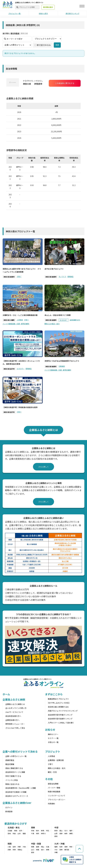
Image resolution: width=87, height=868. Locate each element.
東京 (38, 833)
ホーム (6, 694)
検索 (57, 45)
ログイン (9, 807)
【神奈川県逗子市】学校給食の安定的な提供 (20, 407)
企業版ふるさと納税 (14, 699)
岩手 (21, 831)
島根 (38, 847)
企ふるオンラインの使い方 (16, 708)
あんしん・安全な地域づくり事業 (58, 315)
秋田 (14, 833)
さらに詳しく (43, 467)
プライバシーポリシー (57, 800)
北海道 (10, 831)
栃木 (38, 831)
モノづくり (62, 276)
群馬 (43, 831)
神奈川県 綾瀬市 (9, 277)
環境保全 (70, 276)
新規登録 (9, 811)
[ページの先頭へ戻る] (79, 849)
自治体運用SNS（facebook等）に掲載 (21, 788)
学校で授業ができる (13, 776)
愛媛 (48, 850)
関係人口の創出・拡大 (52, 324)
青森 (16, 831)
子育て (19, 276)
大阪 (24, 847)
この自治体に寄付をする (65, 83)
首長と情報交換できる (14, 768)
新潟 (56, 831)
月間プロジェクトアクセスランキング (63, 711)
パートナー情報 (54, 788)
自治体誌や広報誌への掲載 (16, 792)
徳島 (38, 850)
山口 (33, 850)
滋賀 (14, 847)
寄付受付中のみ (43, 45)
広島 (48, 847)
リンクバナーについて (57, 796)
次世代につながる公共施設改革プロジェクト (62, 361)
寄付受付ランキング (72, 13)
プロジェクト (53, 751)
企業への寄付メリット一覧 (16, 756)
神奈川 (43, 833)
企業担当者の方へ (12, 720)
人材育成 (20, 320)
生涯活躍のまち (75, 320)
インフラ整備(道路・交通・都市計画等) (16, 324)
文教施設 (62, 366)
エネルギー (21, 369)
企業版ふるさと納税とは (15, 704)
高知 (33, 852)
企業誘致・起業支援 (56, 760)
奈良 (14, 850)
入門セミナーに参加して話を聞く (61, 723)
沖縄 (56, 852)
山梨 (56, 833)
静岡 (71, 833)
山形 (19, 833)
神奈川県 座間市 (51, 320)
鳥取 (33, 847)
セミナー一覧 (53, 738)
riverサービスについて (14, 712)
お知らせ (50, 730)
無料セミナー (53, 734)
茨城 (33, 831)
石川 (66, 831)
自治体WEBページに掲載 (15, 772)
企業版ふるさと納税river (17, 803)
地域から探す (43, 13)
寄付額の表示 (48, 7)
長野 (61, 833)
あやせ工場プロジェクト (54, 269)
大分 (56, 850)
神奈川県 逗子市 (9, 369)
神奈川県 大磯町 (9, 320)
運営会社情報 (53, 784)
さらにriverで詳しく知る (15, 728)
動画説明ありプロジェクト (58, 699)
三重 (9, 847)
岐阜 (66, 833)
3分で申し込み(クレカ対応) (59, 703)
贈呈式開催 (10, 764)
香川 (43, 850)
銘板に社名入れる (12, 784)
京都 (19, 847)
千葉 (33, 833)
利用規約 (51, 804)
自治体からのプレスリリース (17, 796)
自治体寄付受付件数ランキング (60, 715)
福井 (71, 831)
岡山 (43, 847)
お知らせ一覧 (53, 742)
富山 (61, 831)
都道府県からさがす (16, 824)
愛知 (56, 836)
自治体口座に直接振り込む (58, 707)
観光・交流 (52, 772)
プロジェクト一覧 (14, 13)
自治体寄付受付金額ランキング (60, 719)
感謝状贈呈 (10, 760)
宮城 (9, 833)
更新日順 (24, 33)
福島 (24, 833)
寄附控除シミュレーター (15, 724)
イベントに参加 (12, 780)
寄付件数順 (15, 33)
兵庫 (9, 850)
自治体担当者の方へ (13, 716)
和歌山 (20, 850)
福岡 (56, 847)
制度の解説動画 (54, 792)
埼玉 (48, 831)
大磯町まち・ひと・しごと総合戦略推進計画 (20, 315)
